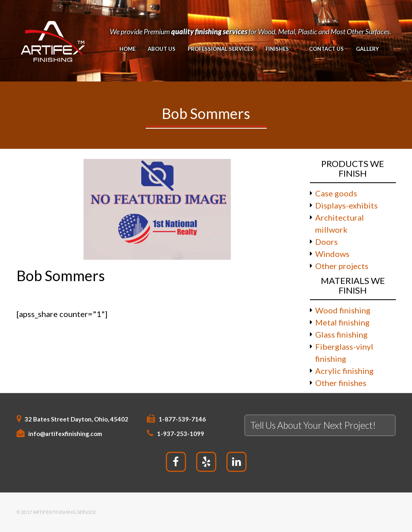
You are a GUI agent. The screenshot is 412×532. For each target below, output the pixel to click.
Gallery (367, 49)
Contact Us (326, 49)
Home (128, 49)
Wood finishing (343, 310)
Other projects (342, 266)
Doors (326, 242)
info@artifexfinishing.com (65, 434)
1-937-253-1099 (181, 434)
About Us (162, 49)
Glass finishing (341, 334)
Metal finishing (342, 322)
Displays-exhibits (346, 205)
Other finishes (341, 383)
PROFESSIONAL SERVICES (221, 49)
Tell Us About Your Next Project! (313, 425)
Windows (332, 254)
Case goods (336, 193)
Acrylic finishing (344, 371)
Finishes (277, 49)
